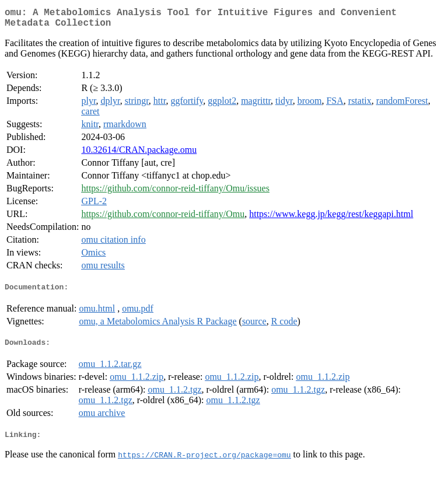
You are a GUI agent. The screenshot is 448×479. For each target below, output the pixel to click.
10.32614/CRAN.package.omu (139, 154)
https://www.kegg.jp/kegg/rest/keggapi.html (331, 218)
